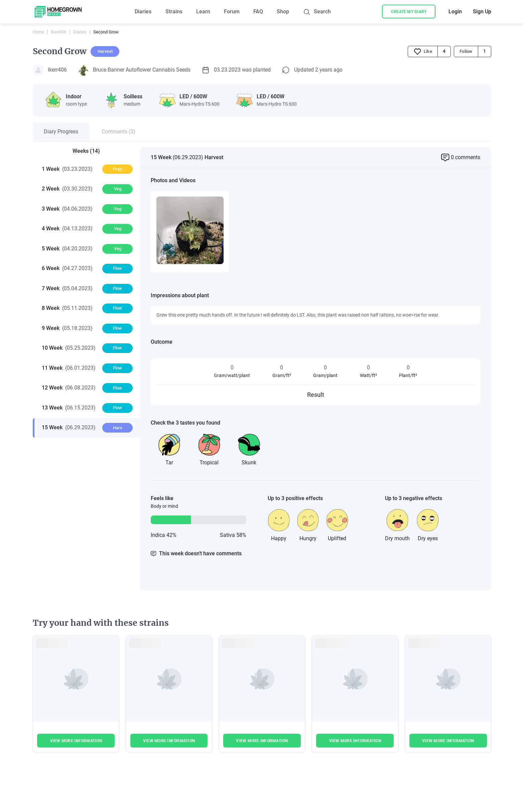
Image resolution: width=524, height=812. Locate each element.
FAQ (258, 12)
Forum (232, 12)
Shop (283, 12)
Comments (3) (118, 132)
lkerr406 (58, 32)
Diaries (143, 12)
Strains (174, 12)
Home (38, 32)
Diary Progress (61, 132)
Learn (203, 12)
